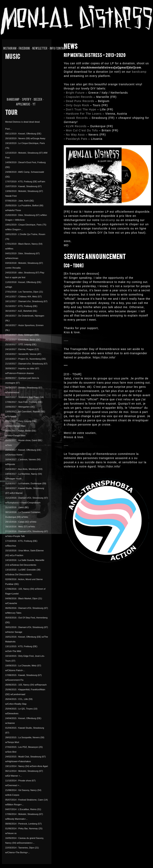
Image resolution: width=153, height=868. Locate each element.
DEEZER (38, 100)
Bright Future (75, 93)
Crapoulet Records (79, 97)
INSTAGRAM (10, 49)
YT (34, 105)
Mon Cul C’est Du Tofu (82, 130)
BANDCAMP (13, 100)
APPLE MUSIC (23, 105)
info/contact (58, 49)
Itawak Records (77, 118)
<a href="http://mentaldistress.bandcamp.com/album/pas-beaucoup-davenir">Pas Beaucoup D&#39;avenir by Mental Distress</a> (27, 78)
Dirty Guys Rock (77, 105)
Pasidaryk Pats (77, 139)
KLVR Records (76, 126)
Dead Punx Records (80, 101)
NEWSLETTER (40, 49)
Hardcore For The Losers (84, 114)
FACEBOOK (24, 49)
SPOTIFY (27, 100)
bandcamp (139, 72)
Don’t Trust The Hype (81, 109)
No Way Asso (75, 135)
